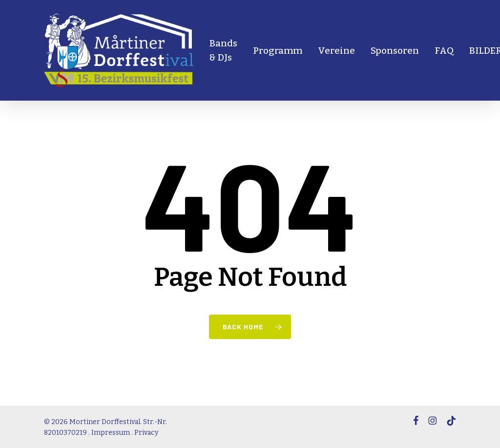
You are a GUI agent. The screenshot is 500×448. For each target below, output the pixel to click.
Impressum (111, 433)
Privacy (146, 433)
